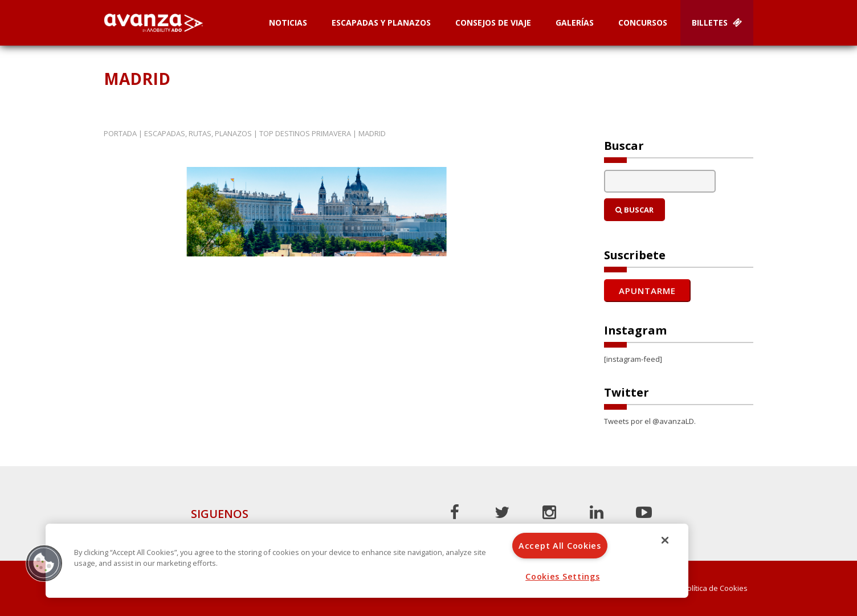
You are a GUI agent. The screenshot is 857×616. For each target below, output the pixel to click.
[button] (44, 563)
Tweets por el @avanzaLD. (650, 421)
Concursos (643, 23)
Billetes (717, 23)
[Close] (665, 540)
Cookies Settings (563, 576)
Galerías (575, 23)
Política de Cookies (715, 588)
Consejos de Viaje (493, 23)
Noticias (288, 23)
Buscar (634, 210)
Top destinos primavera (305, 133)
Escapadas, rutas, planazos (198, 133)
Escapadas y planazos (381, 23)
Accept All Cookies (560, 546)
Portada (120, 133)
